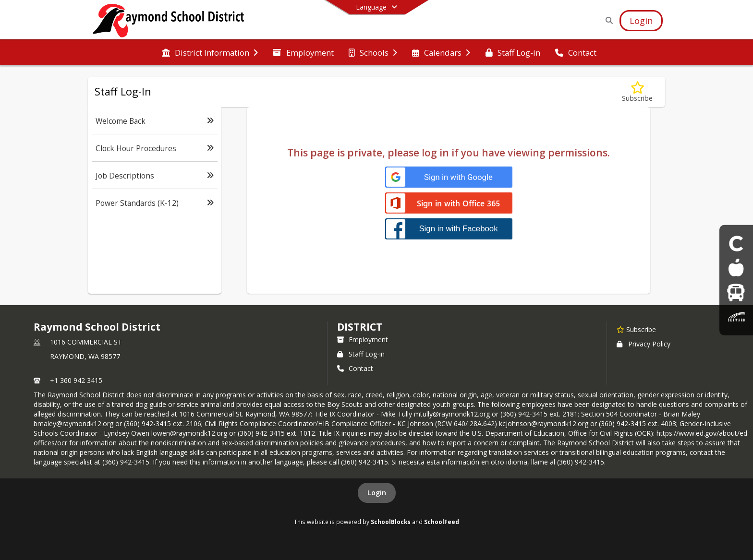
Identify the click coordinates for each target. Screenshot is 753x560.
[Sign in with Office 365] (449, 204)
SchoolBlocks (391, 522)
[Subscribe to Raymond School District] (636, 329)
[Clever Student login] (736, 243)
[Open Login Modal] (641, 21)
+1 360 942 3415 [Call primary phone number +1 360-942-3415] (76, 380)
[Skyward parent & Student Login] (736, 317)
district (360, 327)
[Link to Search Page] (607, 20)
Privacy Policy (644, 344)
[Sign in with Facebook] (449, 229)
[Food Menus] (736, 268)
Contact (355, 368)
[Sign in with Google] (449, 177)
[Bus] (736, 292)
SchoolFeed (442, 522)
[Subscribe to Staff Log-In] (637, 92)
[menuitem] (210, 53)
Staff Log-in (361, 354)
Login (377, 493)
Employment (363, 340)
